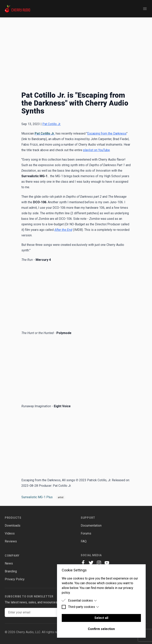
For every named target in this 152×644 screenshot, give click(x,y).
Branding (11, 571)
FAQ (84, 541)
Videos (10, 533)
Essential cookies (83, 600)
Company (12, 556)
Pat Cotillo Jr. (52, 124)
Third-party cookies (84, 607)
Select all (101, 618)
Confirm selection (101, 629)
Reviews (11, 541)
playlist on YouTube (96, 150)
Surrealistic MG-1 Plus (37, 497)
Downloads (13, 526)
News (9, 563)
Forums (86, 533)
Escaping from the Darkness (107, 133)
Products (13, 518)
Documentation (91, 526)
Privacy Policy (15, 579)
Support (88, 518)
